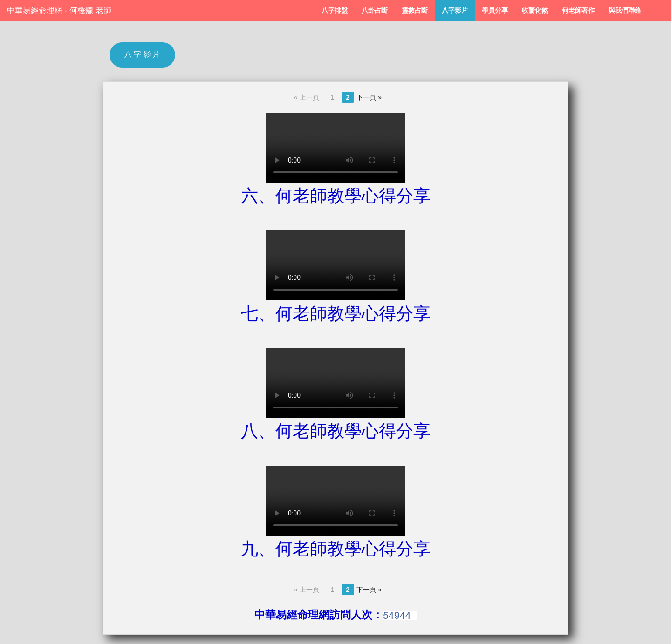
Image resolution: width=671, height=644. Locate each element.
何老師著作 (578, 10)
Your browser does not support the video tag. (335, 148)
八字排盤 (335, 10)
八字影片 (455, 10)
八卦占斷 (375, 10)
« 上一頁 (307, 97)
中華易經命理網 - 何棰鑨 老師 (59, 10)
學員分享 (495, 10)
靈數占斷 (415, 10)
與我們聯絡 (625, 10)
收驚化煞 (535, 10)
